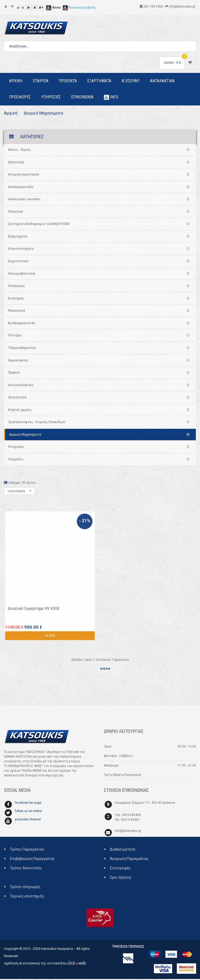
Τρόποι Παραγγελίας (27, 851)
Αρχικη (16, 81)
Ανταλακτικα (162, 81)
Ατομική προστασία (24, 175)
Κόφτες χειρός (20, 411)
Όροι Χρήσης (121, 879)
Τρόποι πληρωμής (25, 888)
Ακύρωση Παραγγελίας (129, 860)
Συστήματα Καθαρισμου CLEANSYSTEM (39, 225)
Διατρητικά (17, 398)
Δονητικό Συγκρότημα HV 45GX (34, 612)
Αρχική (11, 114)
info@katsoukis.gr (128, 832)
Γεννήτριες (16, 287)
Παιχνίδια (16, 460)
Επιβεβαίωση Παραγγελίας (32, 860)
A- (29, 8)
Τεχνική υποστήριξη (27, 897)
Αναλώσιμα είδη (21, 188)
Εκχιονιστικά (18, 262)
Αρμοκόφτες (18, 361)
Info (111, 97)
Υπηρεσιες (51, 97)
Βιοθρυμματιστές (22, 324)
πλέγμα (12, 484)
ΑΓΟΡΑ (50, 639)
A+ (41, 8)
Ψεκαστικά (17, 312)
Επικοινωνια (82, 97)
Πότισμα (15, 337)
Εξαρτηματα (99, 81)
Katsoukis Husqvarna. (57, 950)
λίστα (29, 484)
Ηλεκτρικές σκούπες (24, 200)
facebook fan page (28, 804)
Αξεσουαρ (131, 81)
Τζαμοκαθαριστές (22, 349)
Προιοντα (68, 81)
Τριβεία (14, 373)
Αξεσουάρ (16, 163)
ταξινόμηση (19, 492)
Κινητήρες (16, 299)
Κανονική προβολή (79, 8)
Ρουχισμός (16, 448)
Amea (53, 8)
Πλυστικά (15, 213)
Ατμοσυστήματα (21, 250)
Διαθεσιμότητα (123, 851)
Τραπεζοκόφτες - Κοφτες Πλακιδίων (37, 423)
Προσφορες (20, 97)
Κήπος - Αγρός (19, 151)
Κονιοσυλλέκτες (21, 386)
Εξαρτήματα (18, 237)
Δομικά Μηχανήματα (46, 114)
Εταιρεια (41, 81)
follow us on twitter (29, 812)
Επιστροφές (120, 869)
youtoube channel (28, 821)
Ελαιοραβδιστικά (22, 275)
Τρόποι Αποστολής (26, 869)
